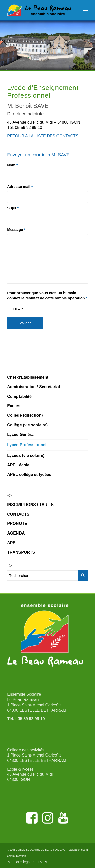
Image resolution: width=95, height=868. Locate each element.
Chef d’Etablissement (28, 377)
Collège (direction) (25, 415)
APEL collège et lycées (29, 475)
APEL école (18, 465)
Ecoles (14, 406)
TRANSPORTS (21, 552)
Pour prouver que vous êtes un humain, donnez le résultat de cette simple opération (47, 296)
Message (16, 230)
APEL (13, 543)
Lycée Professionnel (27, 445)
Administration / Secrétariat (34, 387)
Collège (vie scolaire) (27, 425)
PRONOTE (17, 524)
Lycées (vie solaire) (26, 455)
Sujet (13, 208)
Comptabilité (19, 396)
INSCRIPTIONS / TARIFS (30, 505)
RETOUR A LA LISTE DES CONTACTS (43, 136)
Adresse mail (20, 187)
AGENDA (16, 533)
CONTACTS (18, 514)
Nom (13, 165)
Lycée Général (21, 435)
